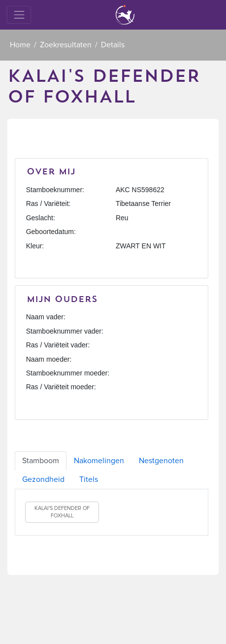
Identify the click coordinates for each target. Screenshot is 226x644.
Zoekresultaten (66, 45)
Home (20, 45)
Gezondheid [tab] (43, 479)
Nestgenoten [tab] (161, 461)
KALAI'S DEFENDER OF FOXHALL (62, 512)
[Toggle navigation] (19, 15)
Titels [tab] (89, 479)
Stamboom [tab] (41, 461)
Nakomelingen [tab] (99, 461)
